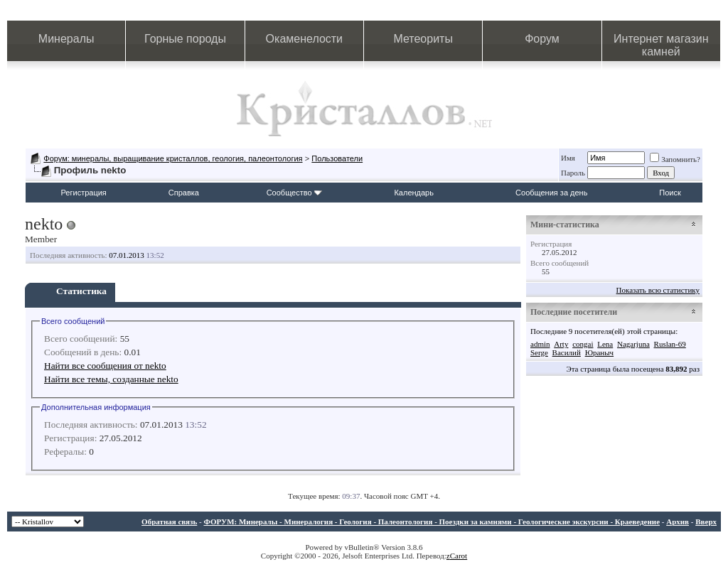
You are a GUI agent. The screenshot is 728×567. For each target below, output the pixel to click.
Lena (605, 344)
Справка (184, 193)
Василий (567, 352)
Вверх (706, 522)
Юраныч (600, 352)
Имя (568, 158)
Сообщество (294, 193)
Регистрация (84, 193)
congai (583, 344)
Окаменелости (304, 39)
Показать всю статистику (658, 290)
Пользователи (337, 158)
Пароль (573, 173)
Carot (459, 556)
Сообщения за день (551, 193)
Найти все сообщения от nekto (105, 366)
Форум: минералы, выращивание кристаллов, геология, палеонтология (173, 158)
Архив (678, 522)
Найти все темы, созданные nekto (111, 379)
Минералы (66, 39)
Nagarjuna (633, 344)
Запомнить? (675, 159)
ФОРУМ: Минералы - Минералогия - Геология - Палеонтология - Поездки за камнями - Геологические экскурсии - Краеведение (432, 522)
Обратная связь (169, 522)
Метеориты (423, 39)
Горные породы (185, 39)
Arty (561, 344)
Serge (539, 352)
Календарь (414, 193)
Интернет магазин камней (661, 45)
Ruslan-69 (670, 344)
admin (540, 344)
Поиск (670, 193)
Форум (542, 39)
